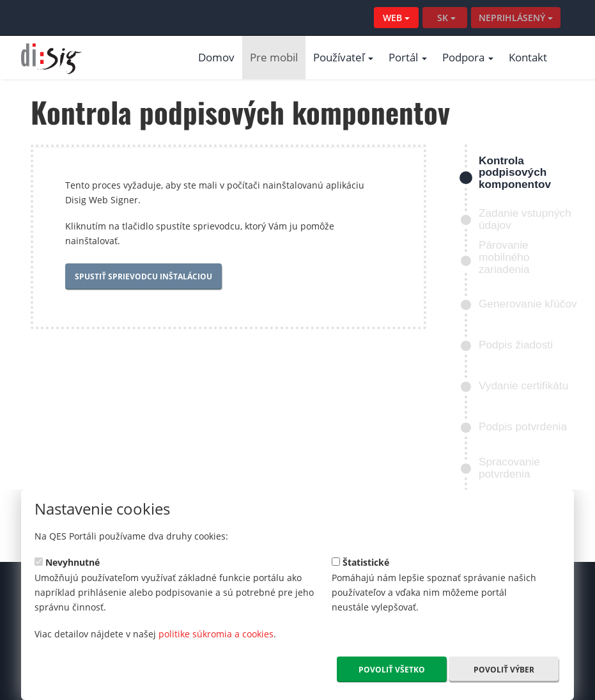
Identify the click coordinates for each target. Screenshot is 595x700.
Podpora (468, 57)
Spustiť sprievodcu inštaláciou (143, 276)
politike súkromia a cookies (216, 634)
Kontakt (528, 57)
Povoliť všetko (392, 670)
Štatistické (360, 562)
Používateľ (343, 57)
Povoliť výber (504, 670)
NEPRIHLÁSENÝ (516, 18)
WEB (396, 18)
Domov (216, 57)
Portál (408, 57)
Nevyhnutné (67, 562)
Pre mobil (274, 57)
